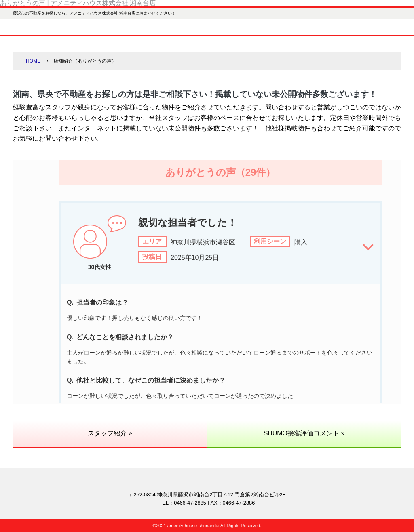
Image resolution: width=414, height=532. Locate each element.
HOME (33, 61)
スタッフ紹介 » (110, 433)
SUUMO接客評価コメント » (304, 433)
